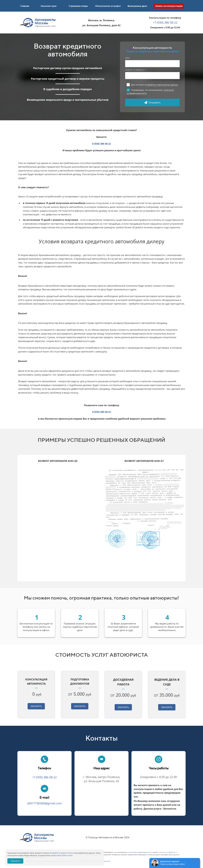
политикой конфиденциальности (140, 852)
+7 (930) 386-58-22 (165, 22)
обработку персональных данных (162, 85)
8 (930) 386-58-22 (102, 144)
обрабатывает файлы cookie (61, 855)
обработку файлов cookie (62, 853)
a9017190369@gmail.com (44, 803)
